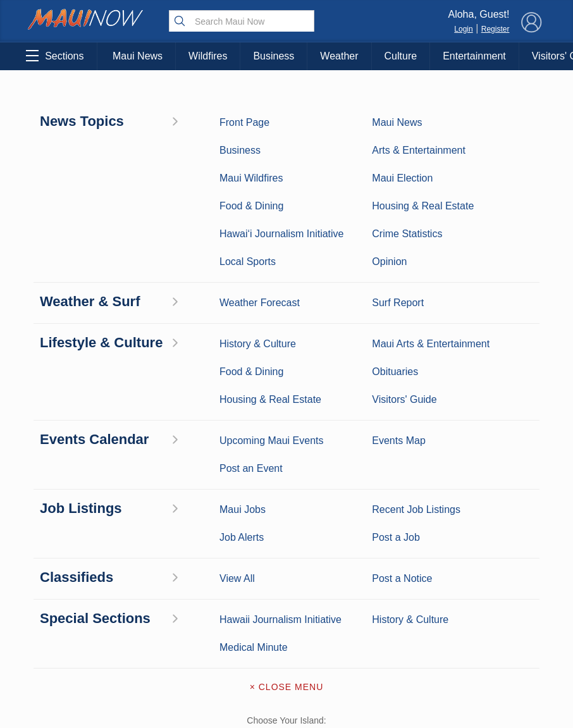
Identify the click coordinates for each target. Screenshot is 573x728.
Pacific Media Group (504, 544)
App (287, 569)
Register (496, 29)
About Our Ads (501, 569)
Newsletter (286, 596)
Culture (401, 56)
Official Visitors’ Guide (139, 637)
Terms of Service (286, 622)
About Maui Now (287, 490)
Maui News (138, 56)
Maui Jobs (66, 631)
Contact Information (286, 516)
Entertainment (474, 56)
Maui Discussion (66, 578)
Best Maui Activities (140, 552)
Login (463, 29)
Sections (55, 56)
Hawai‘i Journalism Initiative (66, 677)
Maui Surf (66, 526)
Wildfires (208, 56)
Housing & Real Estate (67, 604)
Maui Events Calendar (139, 604)
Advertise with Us (286, 543)
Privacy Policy (437, 569)
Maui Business (139, 486)
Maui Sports (140, 526)
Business (274, 56)
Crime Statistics (67, 545)
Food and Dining (139, 578)
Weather (339, 56)
